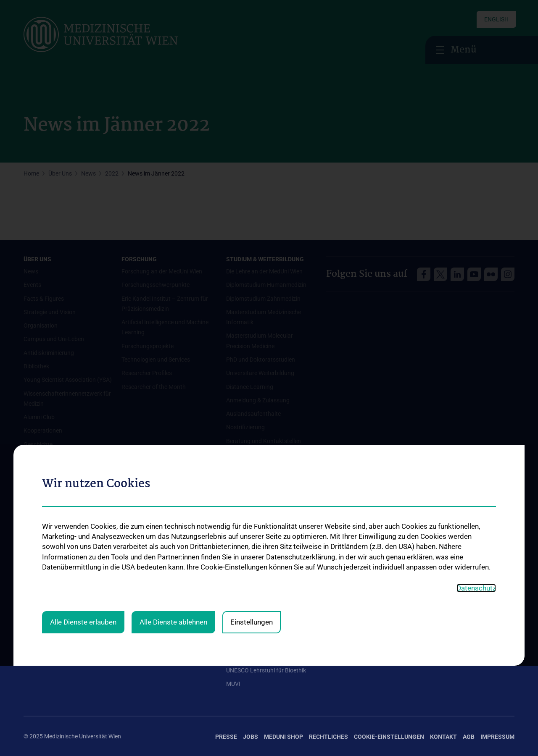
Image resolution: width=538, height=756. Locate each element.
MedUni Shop (284, 737)
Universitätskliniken (49, 518)
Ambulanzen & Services (54, 545)
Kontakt (443, 737)
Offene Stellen (140, 552)
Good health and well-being (59, 572)
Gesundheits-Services (51, 559)
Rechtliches (328, 737)
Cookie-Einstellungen (389, 737)
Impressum (497, 737)
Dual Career (241, 633)
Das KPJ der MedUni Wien (259, 606)
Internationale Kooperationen (264, 565)
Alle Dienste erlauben (83, 470)
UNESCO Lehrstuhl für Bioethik (266, 670)
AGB (469, 737)
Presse (226, 737)
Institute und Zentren (51, 531)
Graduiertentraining (252, 619)
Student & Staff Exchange (260, 592)
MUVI (233, 684)
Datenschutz (476, 436)
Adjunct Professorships (257, 579)
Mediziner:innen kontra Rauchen (65, 585)
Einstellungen (252, 470)
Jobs (251, 737)
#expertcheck (41, 623)
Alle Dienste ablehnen (173, 470)
